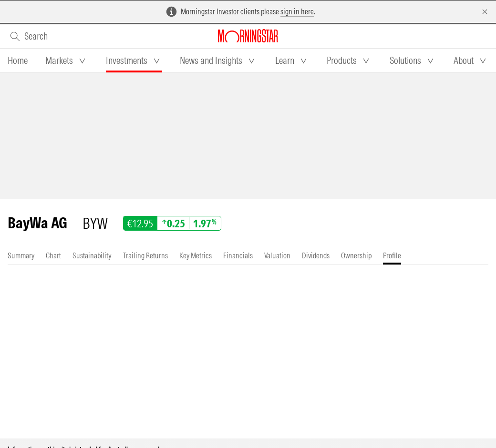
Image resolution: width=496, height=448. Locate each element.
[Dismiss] (485, 12)
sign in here (297, 11)
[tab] (18, 61)
